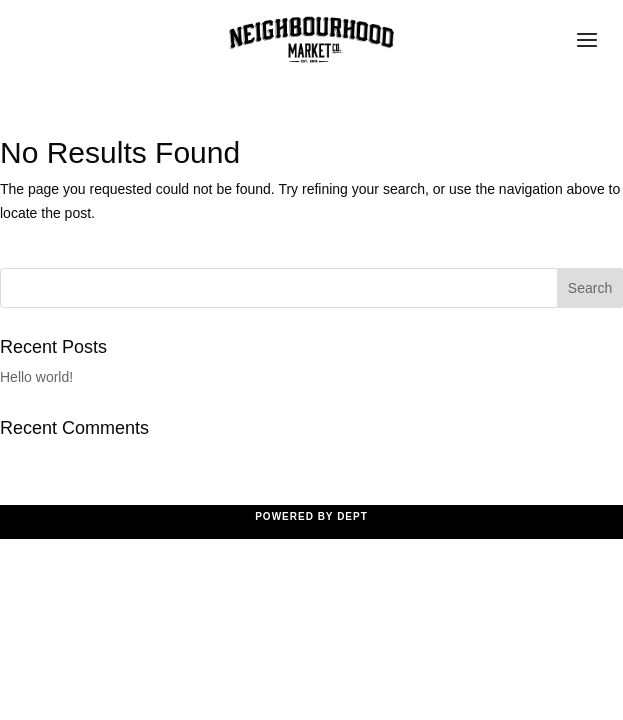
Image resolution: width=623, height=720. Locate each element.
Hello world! (36, 377)
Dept (352, 516)
